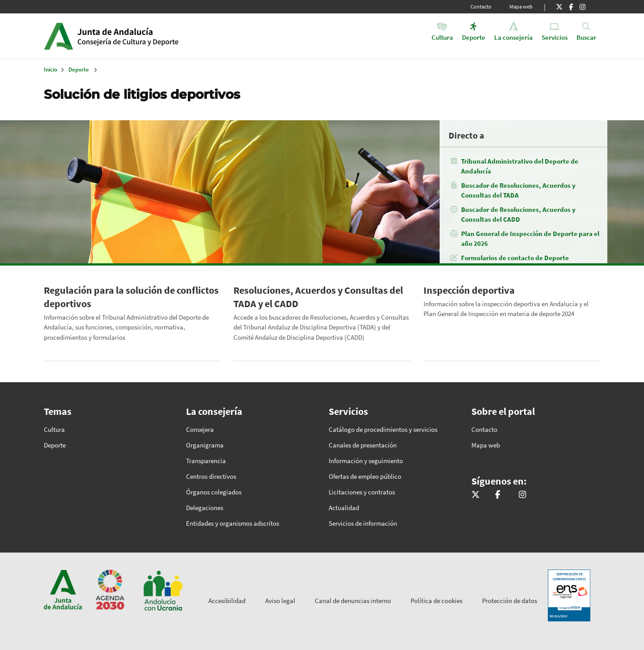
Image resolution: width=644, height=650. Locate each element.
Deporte (79, 70)
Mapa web (521, 6)
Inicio (146, 36)
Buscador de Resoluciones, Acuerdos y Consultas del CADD (518, 214)
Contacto (481, 6)
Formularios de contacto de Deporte (515, 258)
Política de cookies (436, 601)
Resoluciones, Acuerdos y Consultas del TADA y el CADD (318, 297)
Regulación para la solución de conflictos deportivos (131, 297)
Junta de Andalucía (58, 36)
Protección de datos (510, 601)
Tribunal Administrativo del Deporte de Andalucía (520, 166)
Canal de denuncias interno (353, 601)
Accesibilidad (227, 601)
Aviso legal (280, 601)
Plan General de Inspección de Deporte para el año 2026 (530, 238)
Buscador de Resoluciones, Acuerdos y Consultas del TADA (518, 190)
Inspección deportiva (469, 290)
